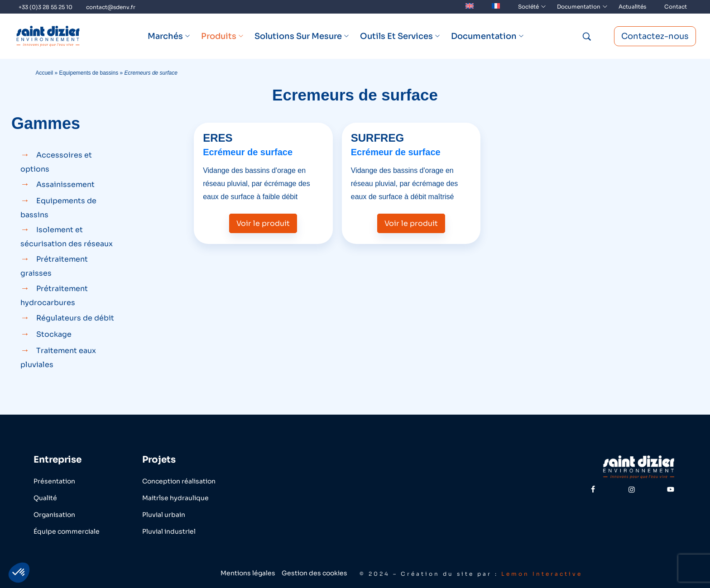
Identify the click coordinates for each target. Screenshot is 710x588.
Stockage (54, 334)
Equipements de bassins (89, 73)
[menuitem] (470, 7)
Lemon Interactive (542, 574)
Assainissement (65, 184)
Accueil (44, 73)
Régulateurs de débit (75, 318)
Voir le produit (263, 223)
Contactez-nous (655, 36)
